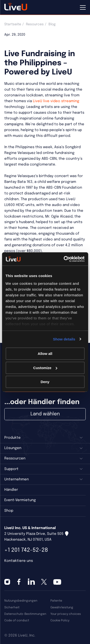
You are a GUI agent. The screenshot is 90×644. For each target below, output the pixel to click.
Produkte (12, 438)
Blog (52, 24)
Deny (45, 382)
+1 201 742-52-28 (26, 550)
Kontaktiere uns (19, 561)
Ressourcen (15, 458)
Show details (64, 339)
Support (11, 469)
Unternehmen (17, 479)
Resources (35, 24)
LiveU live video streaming (56, 101)
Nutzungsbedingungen (21, 601)
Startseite (13, 24)
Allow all (45, 354)
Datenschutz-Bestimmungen (25, 614)
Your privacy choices (66, 614)
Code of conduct (17, 621)
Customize (45, 368)
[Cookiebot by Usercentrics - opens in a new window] (64, 259)
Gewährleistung (62, 607)
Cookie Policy (60, 621)
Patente (56, 601)
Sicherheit (12, 607)
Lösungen (13, 448)
